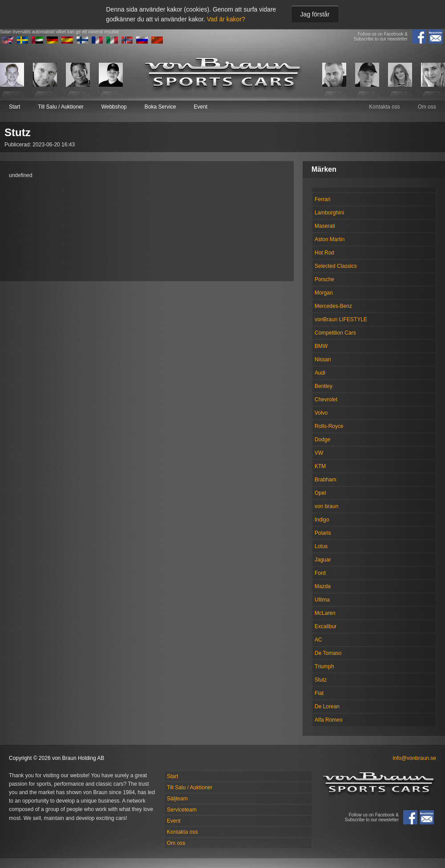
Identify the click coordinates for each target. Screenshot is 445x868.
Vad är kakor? (226, 19)
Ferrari (322, 199)
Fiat (319, 693)
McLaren (325, 613)
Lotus (321, 546)
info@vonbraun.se (414, 758)
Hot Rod (324, 253)
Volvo (321, 413)
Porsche (324, 279)
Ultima (322, 600)
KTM (320, 466)
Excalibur (326, 626)
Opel (320, 493)
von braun (326, 506)
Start (14, 107)
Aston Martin (330, 239)
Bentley (324, 386)
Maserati (325, 226)
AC (318, 640)
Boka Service (160, 107)
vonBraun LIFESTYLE (341, 319)
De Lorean (327, 707)
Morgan (324, 293)
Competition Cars (335, 333)
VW (319, 453)
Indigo (322, 520)
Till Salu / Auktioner (61, 107)
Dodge (322, 440)
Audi (320, 373)
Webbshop (114, 107)
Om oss (427, 107)
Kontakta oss (384, 107)
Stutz (321, 680)
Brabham (326, 480)
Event (200, 107)
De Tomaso (328, 653)
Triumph (324, 666)
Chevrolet (326, 400)
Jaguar (323, 560)
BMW (321, 346)
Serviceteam (182, 810)
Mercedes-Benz (333, 306)
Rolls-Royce (329, 426)
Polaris (323, 533)
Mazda (323, 586)
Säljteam (177, 799)
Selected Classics (336, 266)
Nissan (323, 359)
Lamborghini (329, 213)
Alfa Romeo (329, 720)
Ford (320, 573)
